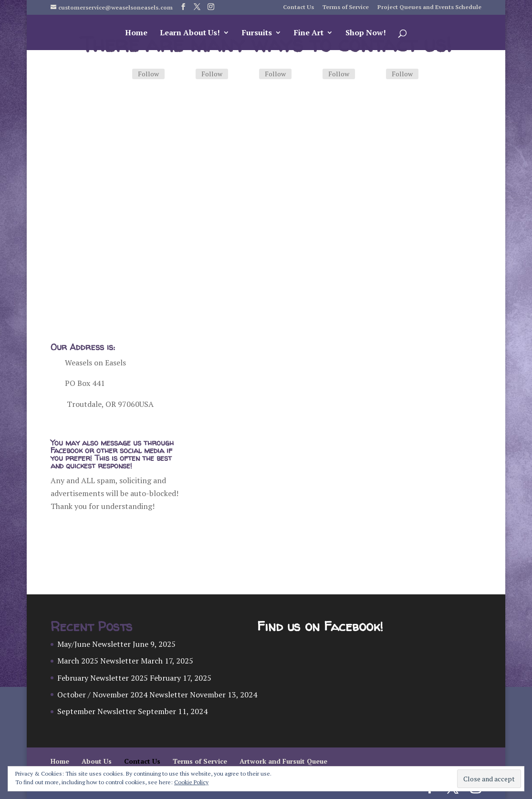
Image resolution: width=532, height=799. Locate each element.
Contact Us (298, 7)
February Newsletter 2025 (103, 678)
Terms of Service (346, 7)
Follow (148, 74)
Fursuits (257, 33)
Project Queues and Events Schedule (429, 7)
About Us (97, 761)
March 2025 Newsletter (98, 661)
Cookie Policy (191, 782)
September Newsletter (97, 711)
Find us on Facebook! (320, 627)
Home (136, 33)
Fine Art (309, 33)
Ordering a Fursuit (342, 246)
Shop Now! (366, 33)
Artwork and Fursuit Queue (283, 761)
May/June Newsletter (94, 644)
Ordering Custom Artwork (137, 259)
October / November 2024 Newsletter (123, 695)
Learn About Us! (190, 33)
